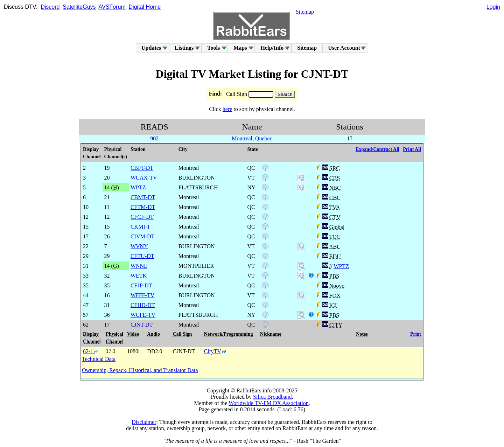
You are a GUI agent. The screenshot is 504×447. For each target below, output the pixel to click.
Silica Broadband (272, 397)
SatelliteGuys (79, 7)
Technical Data (99, 359)
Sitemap (305, 12)
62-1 (90, 351)
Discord (50, 7)
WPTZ (341, 266)
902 (154, 138)
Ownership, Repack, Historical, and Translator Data (140, 370)
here (227, 109)
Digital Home (145, 7)
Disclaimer (144, 422)
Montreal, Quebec (252, 138)
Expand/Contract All (377, 149)
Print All (412, 149)
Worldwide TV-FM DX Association (269, 403)
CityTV (213, 351)
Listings (184, 48)
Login (493, 7)
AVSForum (112, 7)
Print (416, 334)
